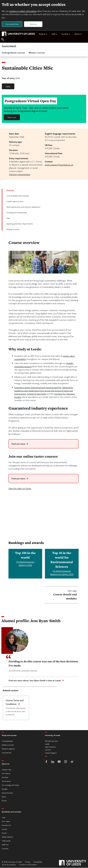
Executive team (7, 793)
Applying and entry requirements (20, 224)
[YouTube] (59, 762)
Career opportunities (15, 201)
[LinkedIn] (53, 762)
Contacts (5, 849)
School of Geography (37, 394)
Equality (5, 789)
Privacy (28, 862)
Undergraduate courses (13, 53)
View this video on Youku (20, 488)
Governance (6, 781)
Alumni (78, 34)
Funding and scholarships (17, 213)
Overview (10, 190)
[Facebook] (46, 762)
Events (4, 801)
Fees (8, 218)
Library (4, 829)
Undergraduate (7, 741)
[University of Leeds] (73, 863)
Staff (54, 34)
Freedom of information (28, 865)
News (4, 797)
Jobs (4, 818)
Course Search (9, 46)
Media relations (7, 837)
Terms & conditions (9, 865)
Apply (8, 86)
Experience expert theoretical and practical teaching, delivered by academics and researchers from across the (44, 389)
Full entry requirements (20, 174)
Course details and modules (18, 196)
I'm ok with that (12, 24)
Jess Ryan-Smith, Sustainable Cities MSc (23, 671)
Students (43, 34)
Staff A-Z (5, 845)
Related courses (13, 229)
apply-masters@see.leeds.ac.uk (59, 165)
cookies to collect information (23, 11)
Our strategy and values (10, 785)
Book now (12, 117)
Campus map (6, 770)
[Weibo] (72, 762)
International (6, 753)
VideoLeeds (6, 841)
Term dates (6, 822)
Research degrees (8, 749)
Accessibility (38, 862)
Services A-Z (6, 825)
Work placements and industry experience (23, 207)
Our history (6, 774)
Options (33, 24)
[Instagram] (66, 762)
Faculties (66, 34)
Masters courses (37, 53)
